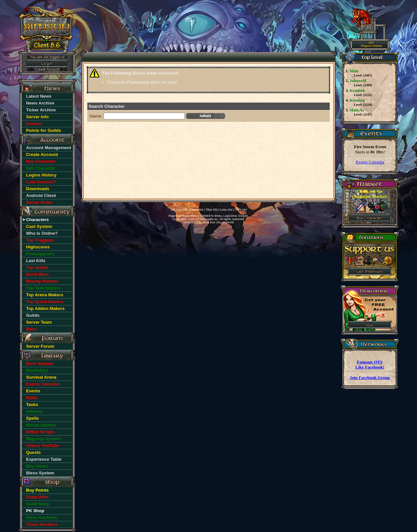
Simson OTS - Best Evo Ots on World (208, 222)
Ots (186, 210)
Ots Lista (241, 210)
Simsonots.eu (209, 219)
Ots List (176, 210)
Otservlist (197, 210)
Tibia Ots (212, 210)
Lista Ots (226, 210)
